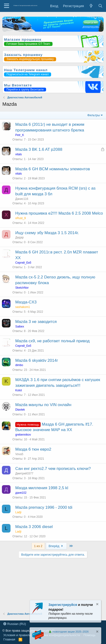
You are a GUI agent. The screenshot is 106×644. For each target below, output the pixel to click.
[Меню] (7, 6)
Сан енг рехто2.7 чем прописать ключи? (53, 469)
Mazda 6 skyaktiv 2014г (37, 360)
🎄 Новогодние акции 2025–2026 (69, 632)
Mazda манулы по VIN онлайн (43, 405)
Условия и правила (17, 635)
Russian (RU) (15, 624)
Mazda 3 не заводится (36, 322)
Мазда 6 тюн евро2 (33, 449)
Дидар (19, 237)
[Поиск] (100, 6)
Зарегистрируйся (63, 605)
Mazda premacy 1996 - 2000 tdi (44, 507)
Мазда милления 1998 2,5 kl (42, 488)
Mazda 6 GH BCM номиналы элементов (53, 169)
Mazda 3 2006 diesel (34, 527)
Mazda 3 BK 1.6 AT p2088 (39, 149)
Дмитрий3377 (24, 473)
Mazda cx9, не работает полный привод (52, 341)
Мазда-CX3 (26, 302)
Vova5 (19, 454)
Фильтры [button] (93, 115)
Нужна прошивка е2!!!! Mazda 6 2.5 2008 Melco (59, 213)
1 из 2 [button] (38, 546)
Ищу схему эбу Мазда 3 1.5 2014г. (47, 233)
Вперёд (56, 546)
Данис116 (22, 199)
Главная (9, 639)
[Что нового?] (91, 6)
